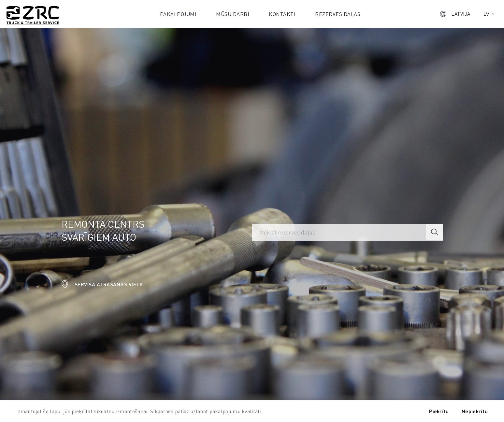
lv (486, 14)
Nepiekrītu (475, 411)
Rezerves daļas (338, 14)
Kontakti (282, 14)
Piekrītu (439, 411)
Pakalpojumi (178, 14)
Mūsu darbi (233, 14)
